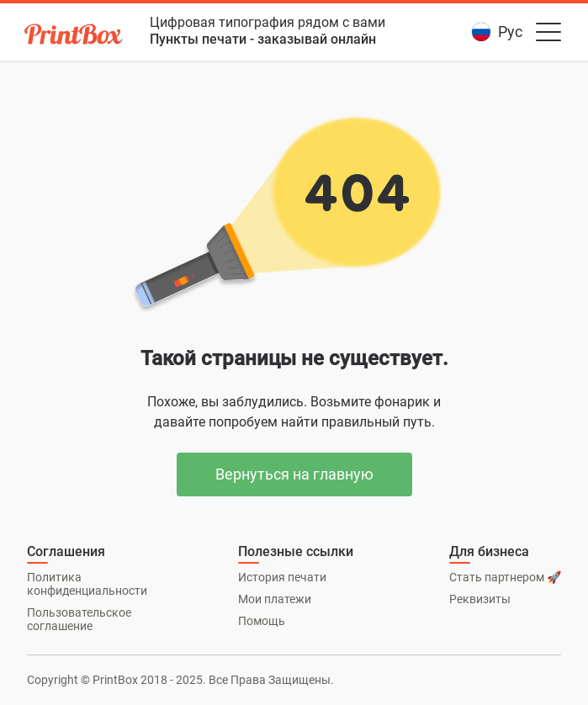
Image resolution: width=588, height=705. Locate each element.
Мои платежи (275, 599)
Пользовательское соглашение (79, 619)
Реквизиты (480, 599)
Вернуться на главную (294, 474)
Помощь (262, 621)
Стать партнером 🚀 (505, 577)
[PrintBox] (75, 37)
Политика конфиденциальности (87, 584)
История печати (282, 577)
